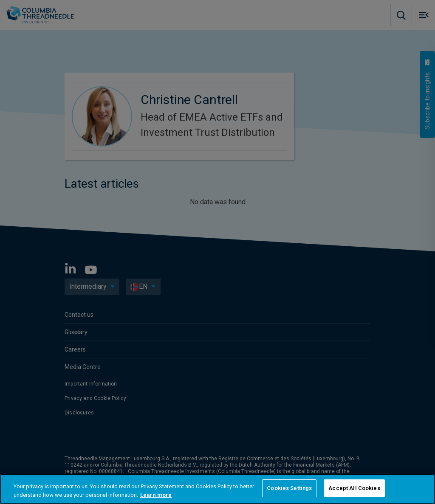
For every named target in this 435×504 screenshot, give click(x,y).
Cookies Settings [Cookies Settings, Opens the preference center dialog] (289, 488)
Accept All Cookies (354, 488)
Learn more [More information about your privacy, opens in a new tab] (156, 495)
